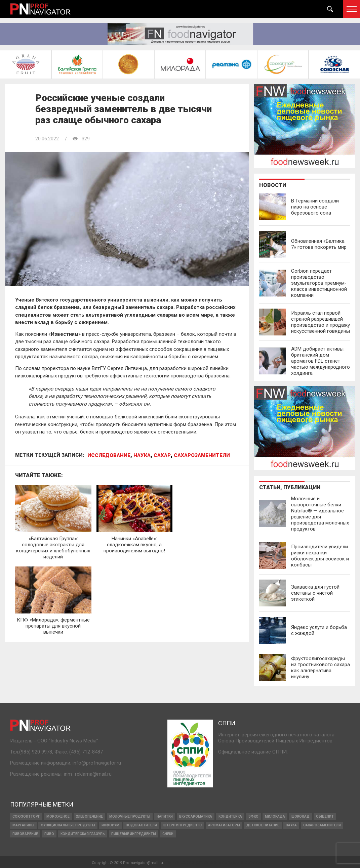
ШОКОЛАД (301, 816)
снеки (168, 833)
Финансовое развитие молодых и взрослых (216, 862)
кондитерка (230, 816)
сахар (162, 456)
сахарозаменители (202, 456)
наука (142, 456)
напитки (165, 816)
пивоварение (25, 833)
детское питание (263, 825)
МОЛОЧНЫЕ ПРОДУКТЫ (130, 816)
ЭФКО (253, 816)
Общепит (325, 816)
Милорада (275, 816)
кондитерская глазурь (83, 833)
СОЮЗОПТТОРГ (26, 816)
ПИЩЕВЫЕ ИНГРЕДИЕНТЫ (134, 833)
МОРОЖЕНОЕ (58, 816)
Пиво (49, 833)
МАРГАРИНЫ (23, 825)
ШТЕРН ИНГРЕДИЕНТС (183, 825)
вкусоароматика (196, 816)
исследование (109, 456)
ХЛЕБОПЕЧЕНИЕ (89, 816)
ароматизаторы (224, 825)
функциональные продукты (68, 825)
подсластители (141, 825)
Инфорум (110, 825)
